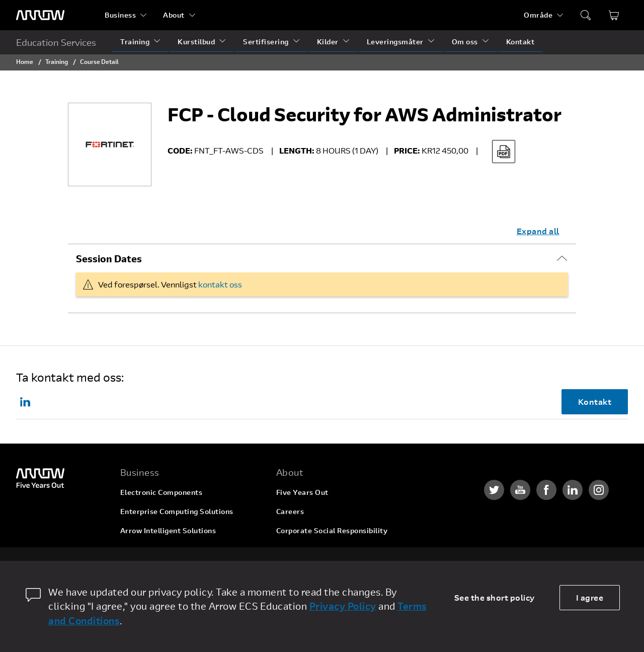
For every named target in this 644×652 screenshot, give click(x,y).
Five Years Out (302, 492)
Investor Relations (309, 550)
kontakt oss (220, 284)
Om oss (465, 42)
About (174, 15)
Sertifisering (266, 42)
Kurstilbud (196, 42)
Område (538, 15)
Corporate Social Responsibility (332, 530)
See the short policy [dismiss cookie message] (495, 597)
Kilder (328, 42)
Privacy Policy (343, 606)
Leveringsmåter (395, 42)
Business (120, 15)
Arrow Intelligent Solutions (168, 530)
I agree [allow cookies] (590, 597)
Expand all (538, 231)
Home (25, 61)
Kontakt (520, 42)
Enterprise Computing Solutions (177, 511)
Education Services (56, 42)
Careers (290, 511)
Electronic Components (162, 492)
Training (135, 42)
